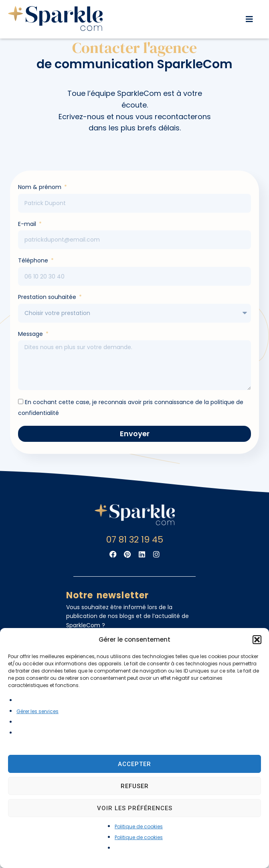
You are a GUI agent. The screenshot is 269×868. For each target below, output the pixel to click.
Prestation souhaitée (48, 311)
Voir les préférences (135, 808)
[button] (257, 640)
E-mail (28, 238)
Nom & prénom (40, 201)
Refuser (135, 786)
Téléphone (34, 275)
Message (31, 348)
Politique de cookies (139, 826)
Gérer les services (37, 711)
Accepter (134, 764)
